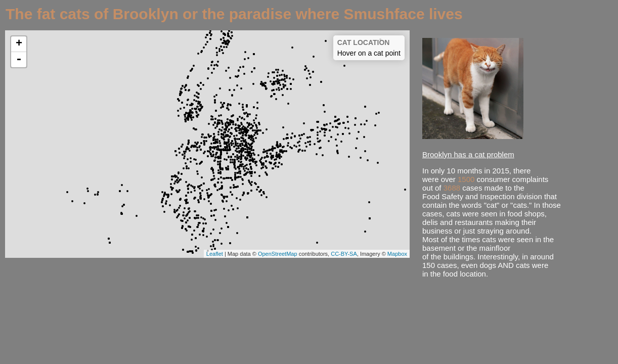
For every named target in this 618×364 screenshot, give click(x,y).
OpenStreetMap (278, 254)
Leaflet (215, 254)
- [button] (19, 60)
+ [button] (19, 44)
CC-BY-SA (344, 254)
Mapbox (397, 254)
